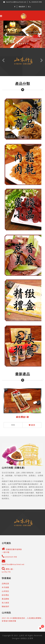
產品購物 (5, 599)
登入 (30, 7)
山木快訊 (5, 591)
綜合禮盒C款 (23, 417)
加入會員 (5, 603)
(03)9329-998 (9, 557)
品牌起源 (5, 583)
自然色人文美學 (27, 638)
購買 (32, 425)
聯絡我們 (22, 7)
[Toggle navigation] (1, 16)
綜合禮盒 (5, 595)
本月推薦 (5, 587)
